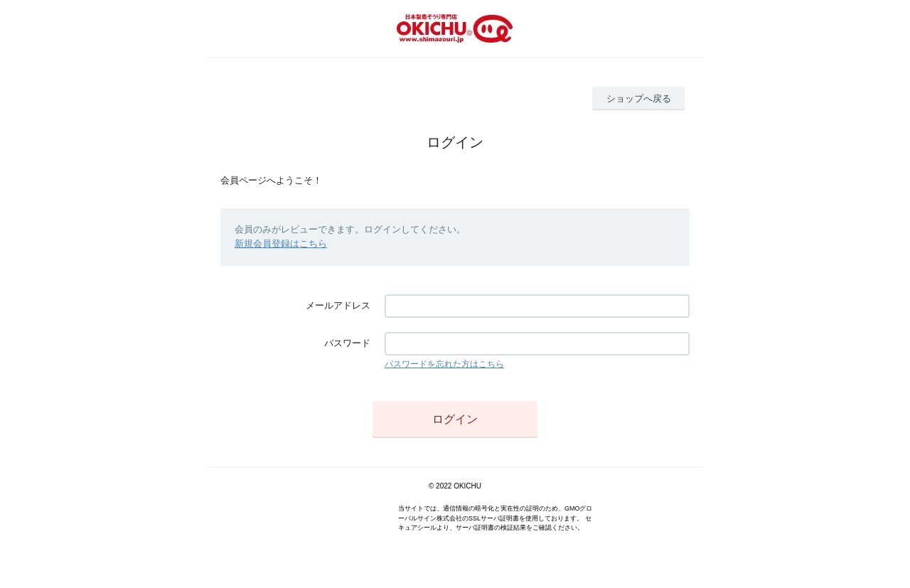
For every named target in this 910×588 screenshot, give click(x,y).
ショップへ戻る (639, 98)
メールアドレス (338, 305)
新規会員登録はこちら (281, 244)
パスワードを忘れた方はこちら (444, 364)
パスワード (347, 343)
